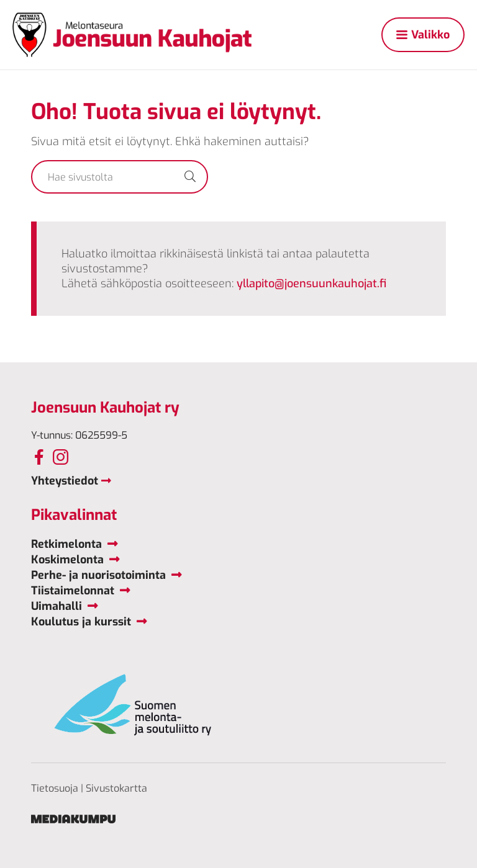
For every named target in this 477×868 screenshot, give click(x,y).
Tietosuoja (55, 788)
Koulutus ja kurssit (81, 622)
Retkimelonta (66, 544)
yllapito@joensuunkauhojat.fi (311, 284)
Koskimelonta (67, 560)
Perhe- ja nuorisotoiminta (98, 575)
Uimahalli (57, 606)
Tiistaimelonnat (73, 591)
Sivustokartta (116, 788)
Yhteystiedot (65, 481)
